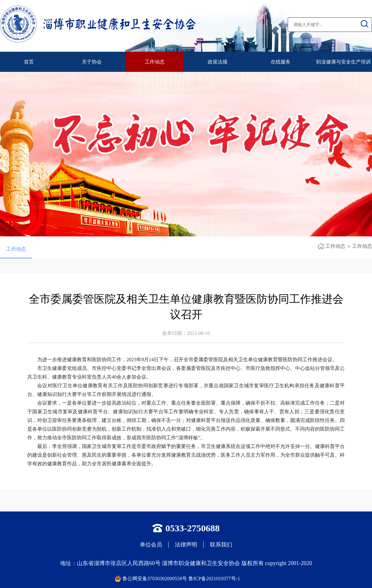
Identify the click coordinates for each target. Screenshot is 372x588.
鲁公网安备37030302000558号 (155, 579)
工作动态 (155, 62)
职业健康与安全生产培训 (343, 62)
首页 (29, 62)
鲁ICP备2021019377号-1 (214, 579)
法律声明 (186, 545)
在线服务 (281, 62)
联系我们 (221, 545)
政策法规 (218, 62)
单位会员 (151, 545)
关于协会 (92, 62)
